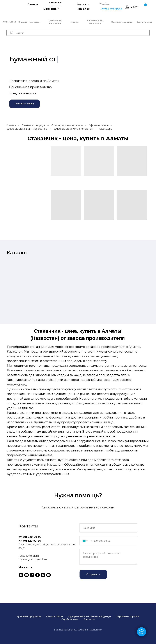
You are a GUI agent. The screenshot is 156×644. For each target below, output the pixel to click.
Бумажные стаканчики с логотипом (73, 129)
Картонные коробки (128, 616)
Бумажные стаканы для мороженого (27, 129)
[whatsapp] (27, 575)
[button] (25, 104)
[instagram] (21, 575)
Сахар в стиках (55, 616)
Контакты (89, 619)
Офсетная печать (99, 125)
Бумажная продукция (29, 616)
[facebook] (37, 575)
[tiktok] (32, 575)
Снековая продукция (34, 125)
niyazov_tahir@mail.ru (33, 560)
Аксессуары (106, 129)
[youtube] (48, 575)
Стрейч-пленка (70, 619)
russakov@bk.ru (29, 556)
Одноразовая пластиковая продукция (90, 616)
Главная (11, 125)
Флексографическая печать (67, 125)
